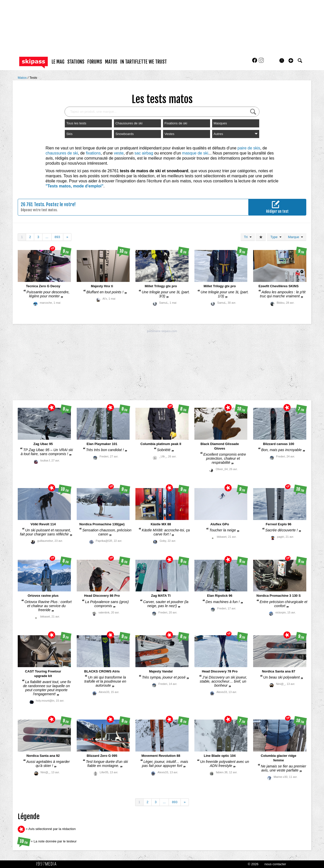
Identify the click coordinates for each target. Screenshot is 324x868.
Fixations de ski (176, 123)
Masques (220, 123)
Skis (69, 134)
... (47, 237)
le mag (58, 62)
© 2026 (253, 864)
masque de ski (195, 153)
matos (111, 62)
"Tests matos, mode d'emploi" (75, 186)
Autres (236, 134)
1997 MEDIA (48, 864)
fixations (93, 153)
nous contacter (275, 864)
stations (76, 62)
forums (95, 62)
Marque (296, 237)
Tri (248, 237)
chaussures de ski (62, 153)
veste (119, 153)
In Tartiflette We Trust (144, 62)
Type (276, 237)
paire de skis (249, 148)
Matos (23, 78)
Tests (33, 78)
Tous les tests (76, 123)
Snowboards (125, 134)
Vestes (169, 134)
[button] (291, 61)
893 (57, 237)
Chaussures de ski (129, 123)
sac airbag (144, 153)
